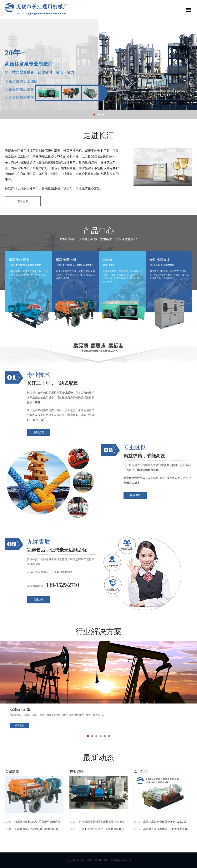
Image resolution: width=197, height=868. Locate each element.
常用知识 (141, 772)
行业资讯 (77, 772)
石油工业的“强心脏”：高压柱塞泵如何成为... (105, 829)
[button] (94, 115)
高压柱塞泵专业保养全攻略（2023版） (166, 822)
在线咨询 (39, 432)
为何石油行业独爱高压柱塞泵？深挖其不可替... (107, 822)
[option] (98, 65)
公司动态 (12, 772)
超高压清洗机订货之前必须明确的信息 (37, 822)
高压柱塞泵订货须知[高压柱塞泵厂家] (37, 829)
